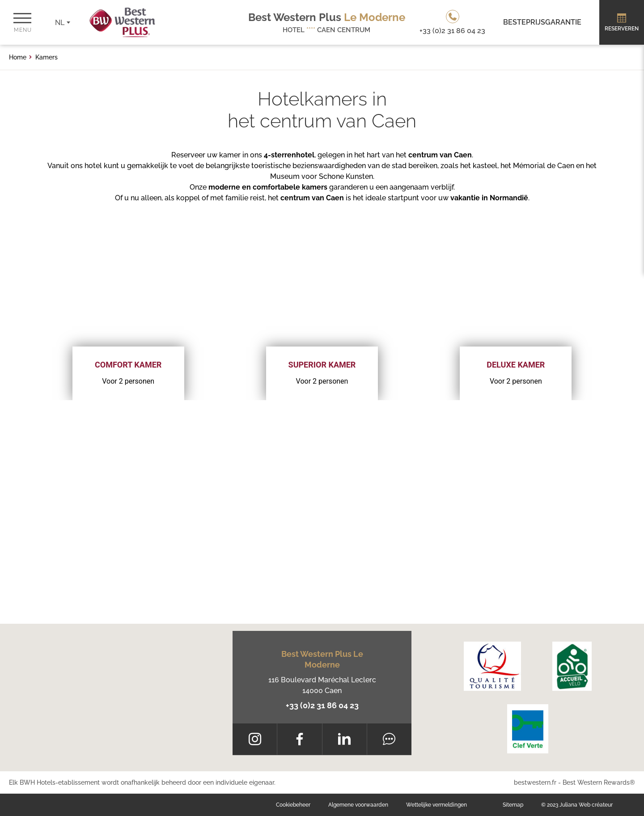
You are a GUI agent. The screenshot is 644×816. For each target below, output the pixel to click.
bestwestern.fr (535, 782)
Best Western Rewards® (599, 782)
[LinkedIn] (345, 739)
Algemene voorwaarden (358, 805)
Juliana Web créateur (586, 805)
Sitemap (513, 805)
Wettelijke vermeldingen (436, 805)
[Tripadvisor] (389, 739)
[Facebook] (299, 739)
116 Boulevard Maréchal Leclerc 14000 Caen (322, 685)
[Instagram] (255, 739)
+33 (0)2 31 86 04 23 (322, 705)
